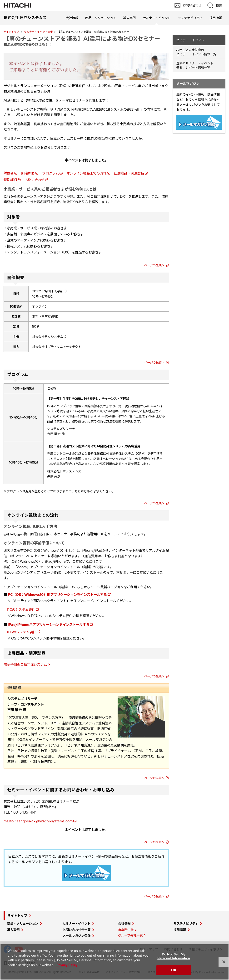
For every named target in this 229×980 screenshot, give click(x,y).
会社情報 (72, 18)
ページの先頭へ (154, 265)
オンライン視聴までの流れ (86, 173)
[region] (114, 962)
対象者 (9, 173)
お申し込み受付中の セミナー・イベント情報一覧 (196, 52)
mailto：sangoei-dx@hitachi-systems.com (38, 821)
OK (174, 970)
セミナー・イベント (190, 40)
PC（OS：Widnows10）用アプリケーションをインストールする (57, 595)
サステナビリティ (190, 18)
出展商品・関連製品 (129, 173)
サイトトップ (11, 32)
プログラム (50, 173)
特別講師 (10, 180)
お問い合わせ (35, 180)
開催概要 (28, 173)
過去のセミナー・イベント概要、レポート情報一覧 (195, 65)
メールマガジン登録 (77, 936)
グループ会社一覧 (130, 935)
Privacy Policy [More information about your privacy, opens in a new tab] (67, 965)
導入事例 (129, 18)
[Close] (224, 962)
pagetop (223, 843)
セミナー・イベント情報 (38, 32)
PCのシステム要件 (21, 610)
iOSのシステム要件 (22, 632)
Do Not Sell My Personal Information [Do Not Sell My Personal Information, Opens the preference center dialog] (174, 956)
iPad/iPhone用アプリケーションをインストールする (49, 625)
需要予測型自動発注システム (25, 665)
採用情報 (216, 18)
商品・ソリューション (101, 18)
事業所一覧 (126, 930)
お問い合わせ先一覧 (77, 930)
